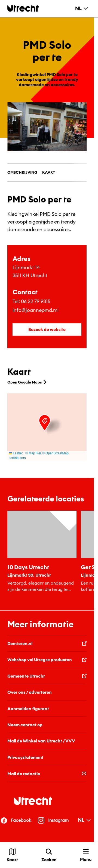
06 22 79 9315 (36, 301)
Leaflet (16, 453)
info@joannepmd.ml (36, 310)
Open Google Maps (27, 382)
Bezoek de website (47, 329)
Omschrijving (22, 172)
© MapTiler (33, 453)
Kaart (49, 172)
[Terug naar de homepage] (23, 8)
